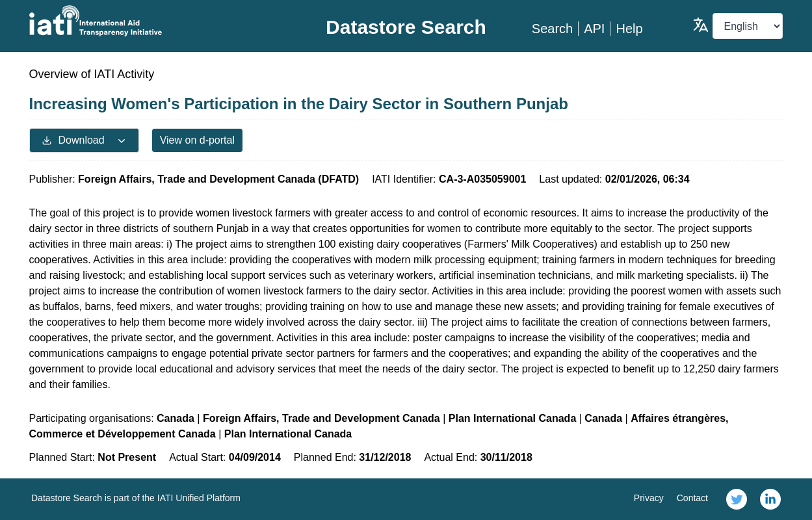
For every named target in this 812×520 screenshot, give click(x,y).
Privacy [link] (649, 498)
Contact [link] (692, 498)
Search (552, 29)
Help (629, 29)
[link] (737, 499)
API (594, 29)
